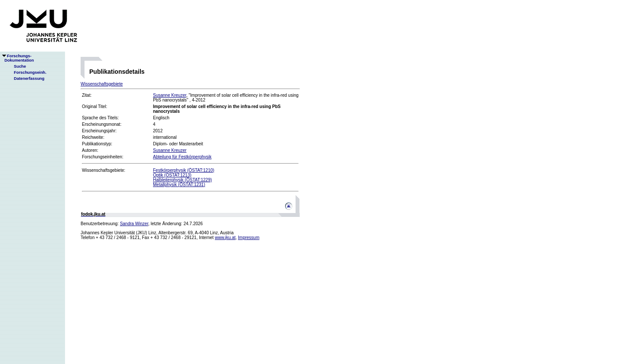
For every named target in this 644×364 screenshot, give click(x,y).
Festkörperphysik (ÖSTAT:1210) (184, 170)
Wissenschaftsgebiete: (104, 170)
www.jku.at (225, 238)
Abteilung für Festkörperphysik (182, 157)
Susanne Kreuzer (170, 95)
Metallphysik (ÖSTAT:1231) (179, 185)
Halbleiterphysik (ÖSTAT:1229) (182, 180)
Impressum (249, 238)
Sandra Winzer (134, 224)
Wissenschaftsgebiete (102, 84)
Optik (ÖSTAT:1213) (172, 175)
